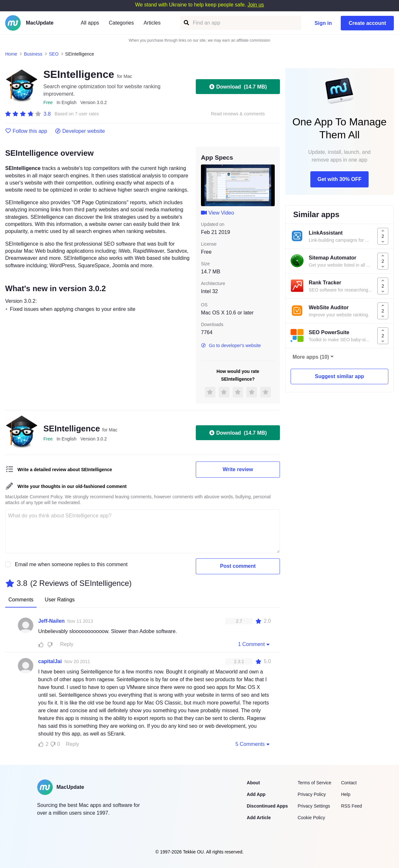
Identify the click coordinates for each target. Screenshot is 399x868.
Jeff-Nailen (51, 621)
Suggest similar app (339, 376)
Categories (121, 23)
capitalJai (50, 661)
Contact (349, 783)
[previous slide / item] (205, 185)
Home (11, 54)
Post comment (238, 566)
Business (33, 54)
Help (346, 794)
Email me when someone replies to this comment (71, 564)
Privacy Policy (312, 794)
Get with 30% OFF (339, 179)
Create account (367, 23)
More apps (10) (311, 357)
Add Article (259, 818)
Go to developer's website (231, 345)
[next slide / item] (270, 185)
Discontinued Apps (267, 806)
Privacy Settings (314, 806)
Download (238, 87)
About (253, 783)
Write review (238, 469)
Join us (256, 5)
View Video (217, 213)
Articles (152, 23)
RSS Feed (352, 806)
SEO (54, 54)
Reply (67, 644)
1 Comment (254, 644)
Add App (256, 794)
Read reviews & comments (238, 114)
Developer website (80, 131)
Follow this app (26, 131)
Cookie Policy (311, 818)
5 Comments (253, 744)
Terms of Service (315, 783)
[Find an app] (186, 23)
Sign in (323, 23)
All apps (90, 23)
